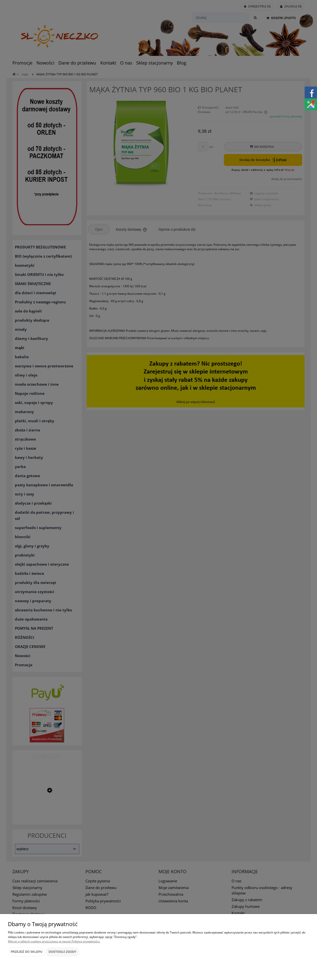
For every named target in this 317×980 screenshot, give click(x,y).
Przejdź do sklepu (26, 952)
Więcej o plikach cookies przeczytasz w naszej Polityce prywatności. (54, 941)
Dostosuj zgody (63, 952)
